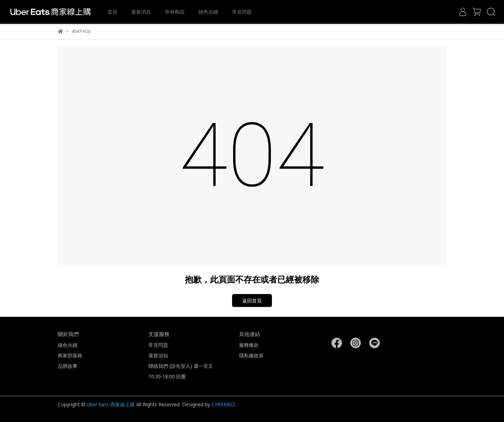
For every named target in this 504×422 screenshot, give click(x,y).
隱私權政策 (251, 355)
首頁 (112, 12)
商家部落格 (70, 355)
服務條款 (249, 345)
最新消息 (141, 12)
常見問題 (242, 12)
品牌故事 (68, 366)
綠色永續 (208, 12)
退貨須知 (158, 355)
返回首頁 (252, 301)
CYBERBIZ (223, 404)
